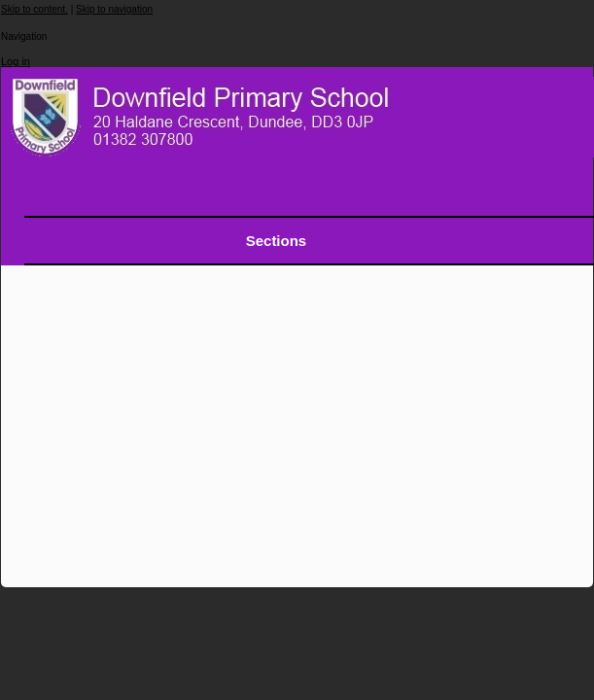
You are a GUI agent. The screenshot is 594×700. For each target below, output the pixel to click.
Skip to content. (35, 9)
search (552, 193)
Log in (16, 61)
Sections (277, 241)
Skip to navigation (114, 9)
